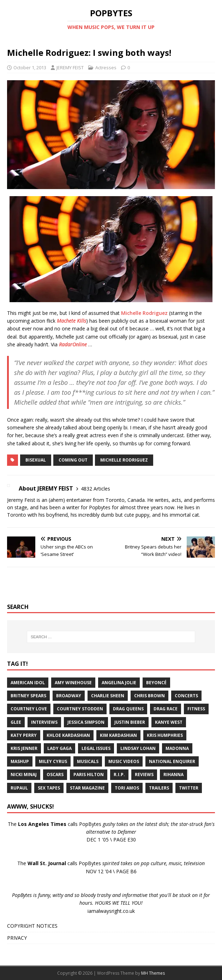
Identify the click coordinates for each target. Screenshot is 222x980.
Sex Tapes (49, 788)
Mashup (20, 761)
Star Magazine (87, 788)
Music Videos (124, 761)
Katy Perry (24, 735)
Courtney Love (29, 709)
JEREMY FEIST (70, 68)
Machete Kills (71, 321)
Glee (16, 722)
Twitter (189, 788)
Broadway (69, 696)
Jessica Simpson (86, 722)
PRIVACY (17, 938)
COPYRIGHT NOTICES (32, 926)
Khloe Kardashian (68, 735)
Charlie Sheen (108, 696)
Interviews (44, 722)
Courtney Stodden (80, 709)
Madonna (177, 748)
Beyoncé (156, 683)
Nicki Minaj (24, 774)
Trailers (159, 788)
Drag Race (166, 709)
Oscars (55, 774)
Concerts (186, 696)
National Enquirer (172, 761)
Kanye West (169, 722)
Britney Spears (28, 696)
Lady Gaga (59, 748)
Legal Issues (96, 748)
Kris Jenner (24, 748)
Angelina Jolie (119, 683)
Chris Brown (149, 696)
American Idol (28, 683)
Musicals (88, 761)
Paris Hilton (89, 774)
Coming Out (73, 460)
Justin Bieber (130, 722)
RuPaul (19, 788)
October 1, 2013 (30, 68)
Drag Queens (128, 709)
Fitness (196, 709)
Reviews (144, 774)
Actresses (106, 68)
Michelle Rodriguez (144, 313)
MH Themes (153, 973)
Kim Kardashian (118, 735)
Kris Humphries (165, 735)
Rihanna (173, 774)
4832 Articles (95, 489)
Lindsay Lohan (138, 748)
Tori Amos (127, 788)
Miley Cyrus (53, 761)
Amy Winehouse (73, 683)
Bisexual (36, 460)
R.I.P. (119, 774)
